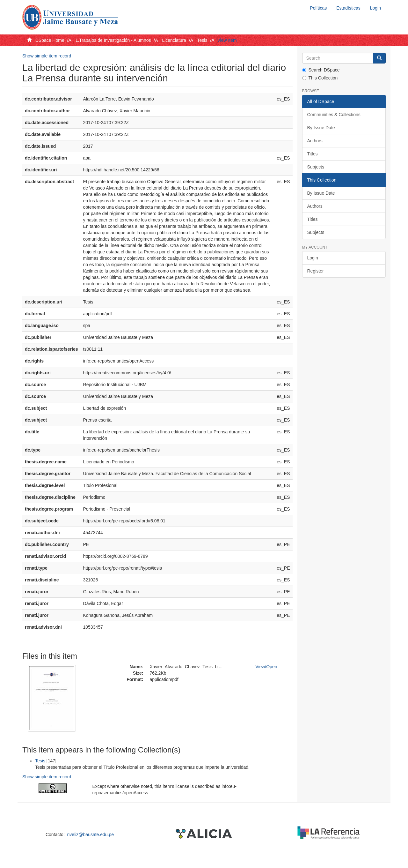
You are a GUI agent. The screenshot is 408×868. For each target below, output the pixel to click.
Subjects (316, 167)
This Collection (320, 78)
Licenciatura (174, 40)
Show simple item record (47, 56)
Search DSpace (321, 70)
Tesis (202, 40)
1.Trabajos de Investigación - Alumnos (113, 40)
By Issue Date (321, 128)
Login (313, 258)
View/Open (266, 667)
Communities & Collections (334, 115)
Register (316, 271)
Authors (315, 141)
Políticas (318, 8)
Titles (313, 154)
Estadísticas (348, 8)
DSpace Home (50, 40)
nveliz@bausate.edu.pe (91, 834)
